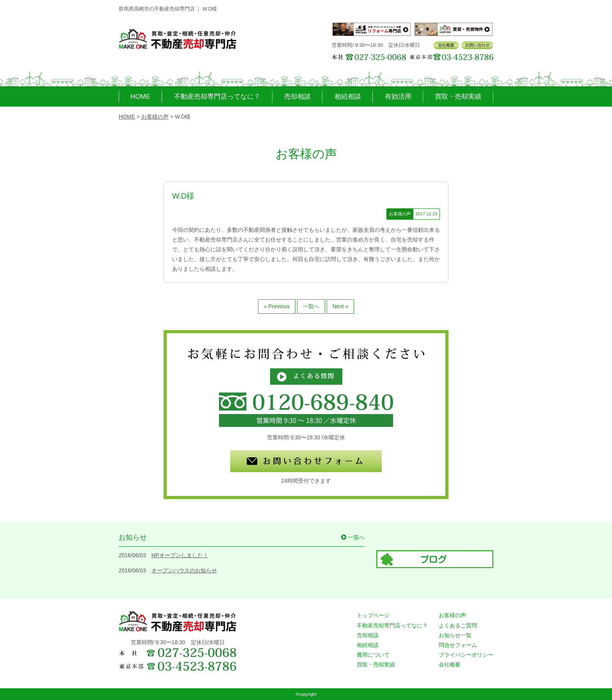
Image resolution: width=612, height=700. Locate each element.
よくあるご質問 (458, 625)
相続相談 (348, 97)
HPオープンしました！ (180, 555)
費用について (373, 655)
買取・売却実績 (458, 97)
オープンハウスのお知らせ (184, 570)
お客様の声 (452, 615)
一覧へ (311, 306)
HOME (140, 97)
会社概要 (450, 664)
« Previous (277, 306)
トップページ (373, 615)
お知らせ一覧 (455, 635)
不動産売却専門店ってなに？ (217, 97)
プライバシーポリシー (466, 655)
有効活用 (398, 97)
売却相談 (297, 97)
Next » (340, 306)
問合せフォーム (458, 645)
